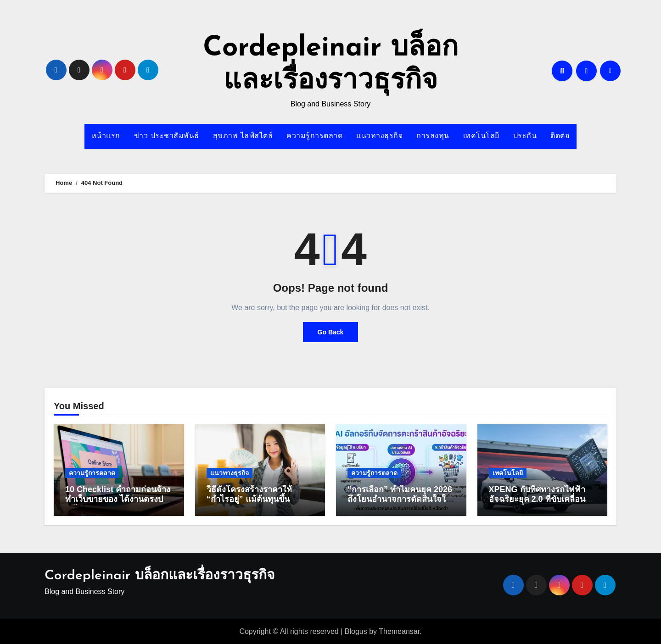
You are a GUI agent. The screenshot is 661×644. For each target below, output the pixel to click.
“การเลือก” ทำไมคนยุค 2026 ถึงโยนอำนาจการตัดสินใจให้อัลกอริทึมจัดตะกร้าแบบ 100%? (400, 504)
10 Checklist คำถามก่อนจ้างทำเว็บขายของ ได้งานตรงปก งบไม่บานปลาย (118, 499)
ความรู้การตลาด (314, 136)
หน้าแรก (106, 136)
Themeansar (399, 631)
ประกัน (525, 136)
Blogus (356, 631)
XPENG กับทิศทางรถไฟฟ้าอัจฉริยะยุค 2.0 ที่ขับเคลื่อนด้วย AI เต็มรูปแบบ (537, 499)
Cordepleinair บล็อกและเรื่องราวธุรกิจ (160, 576)
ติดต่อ (560, 136)
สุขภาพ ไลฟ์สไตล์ (243, 136)
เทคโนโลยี (481, 136)
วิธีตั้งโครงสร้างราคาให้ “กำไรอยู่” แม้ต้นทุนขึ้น (249, 494)
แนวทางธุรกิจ (379, 136)
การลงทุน (433, 136)
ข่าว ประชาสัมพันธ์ (167, 136)
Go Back (331, 332)
